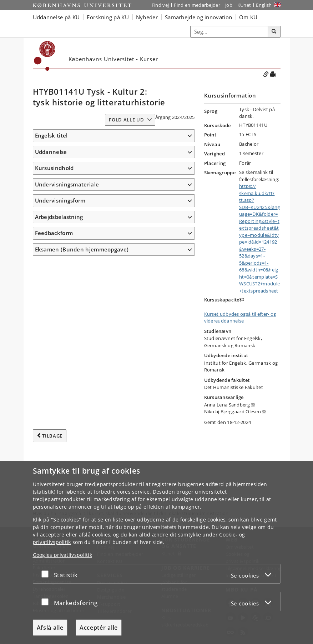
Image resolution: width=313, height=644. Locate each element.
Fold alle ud (126, 120)
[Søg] (274, 32)
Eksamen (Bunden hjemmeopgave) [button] (82, 459)
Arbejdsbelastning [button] (59, 426)
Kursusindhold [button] (54, 189)
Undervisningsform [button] (60, 410)
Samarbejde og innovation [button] (198, 17)
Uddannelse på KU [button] (56, 17)
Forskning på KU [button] (108, 17)
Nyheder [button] (147, 17)
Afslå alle (50, 628)
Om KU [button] (248, 17)
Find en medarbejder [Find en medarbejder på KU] (197, 5)
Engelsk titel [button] (51, 135)
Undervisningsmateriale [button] (67, 383)
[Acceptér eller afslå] (47, 574)
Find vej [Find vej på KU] (160, 5)
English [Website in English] (264, 5)
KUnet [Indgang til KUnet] (244, 5)
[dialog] (156, 553)
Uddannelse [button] (51, 162)
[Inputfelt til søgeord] (229, 32)
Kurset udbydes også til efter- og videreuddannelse (240, 318)
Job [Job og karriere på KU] (229, 5)
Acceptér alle (99, 628)
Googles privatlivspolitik (63, 555)
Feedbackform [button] (54, 442)
